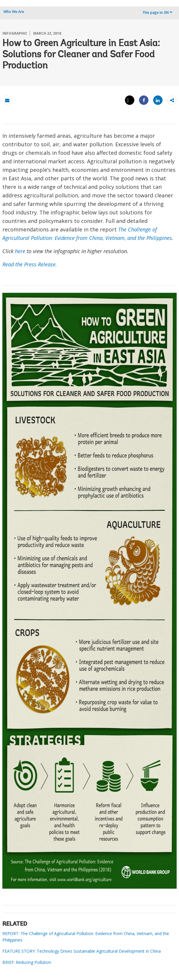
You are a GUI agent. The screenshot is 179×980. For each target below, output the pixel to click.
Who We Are (14, 12)
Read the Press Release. (30, 264)
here (20, 251)
